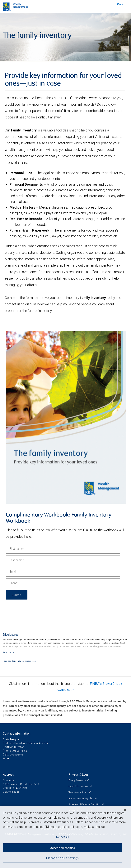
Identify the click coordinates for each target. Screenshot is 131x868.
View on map (10, 792)
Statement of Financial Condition (85, 804)
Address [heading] (8, 774)
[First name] (63, 549)
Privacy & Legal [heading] (79, 774)
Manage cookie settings (62, 858)
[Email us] (5, 758)
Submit (17, 595)
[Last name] (63, 560)
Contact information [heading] (17, 733)
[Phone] (63, 583)
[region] (65, 837)
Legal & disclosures (79, 786)
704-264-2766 (19, 751)
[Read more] (8, 652)
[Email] (63, 572)
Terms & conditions (78, 792)
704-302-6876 (16, 755)
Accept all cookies (63, 848)
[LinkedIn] (8, 758)
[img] (65, 37)
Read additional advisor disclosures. (20, 661)
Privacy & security (77, 780)
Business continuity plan (81, 798)
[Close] (125, 810)
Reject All (62, 837)
